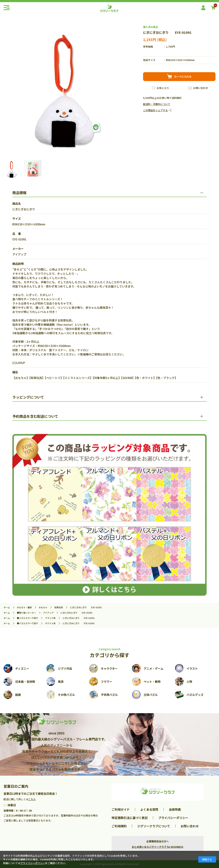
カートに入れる (183, 76)
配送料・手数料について (157, 104)
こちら (32, 799)
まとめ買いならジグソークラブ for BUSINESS (158, 847)
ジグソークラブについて (154, 826)
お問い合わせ (201, 88)
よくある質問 (149, 809)
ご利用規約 (119, 826)
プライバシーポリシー (173, 818)
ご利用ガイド (121, 809)
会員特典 (175, 809)
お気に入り (163, 88)
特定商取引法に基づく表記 (130, 818)
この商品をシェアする (155, 110)
